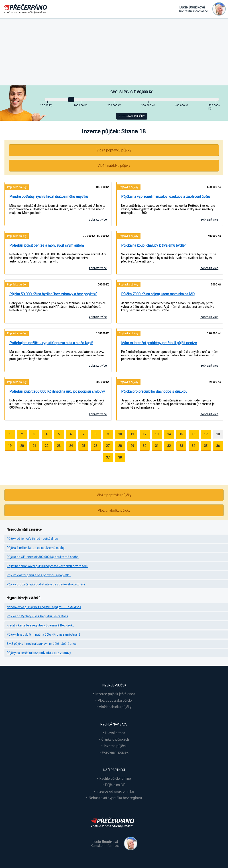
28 (120, 446)
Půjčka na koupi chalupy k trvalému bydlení (154, 245)
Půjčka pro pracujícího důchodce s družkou (154, 392)
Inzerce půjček (115, 746)
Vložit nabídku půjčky (114, 166)
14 (169, 434)
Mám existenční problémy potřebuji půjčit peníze (159, 343)
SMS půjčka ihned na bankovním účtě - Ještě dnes (42, 644)
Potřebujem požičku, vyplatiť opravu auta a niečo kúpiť (51, 343)
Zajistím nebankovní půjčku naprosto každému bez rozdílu (47, 566)
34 (193, 446)
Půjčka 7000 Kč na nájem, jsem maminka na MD (158, 294)
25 (83, 446)
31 (157, 446)
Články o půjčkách (115, 739)
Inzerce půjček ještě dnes (115, 694)
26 (96, 446)
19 (10, 446)
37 (108, 457)
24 (71, 446)
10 (120, 434)
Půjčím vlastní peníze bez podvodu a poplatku (39, 575)
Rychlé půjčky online (115, 778)
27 (108, 446)
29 (132, 446)
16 (193, 434)
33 (181, 446)
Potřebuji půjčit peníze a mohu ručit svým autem (47, 245)
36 (218, 446)
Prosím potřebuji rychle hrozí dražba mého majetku (49, 197)
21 (34, 446)
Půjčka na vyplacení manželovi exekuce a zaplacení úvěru (166, 197)
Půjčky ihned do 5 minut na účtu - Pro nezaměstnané (44, 634)
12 (145, 434)
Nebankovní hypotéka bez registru (115, 798)
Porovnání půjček (115, 752)
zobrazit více (98, 219)
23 (59, 446)
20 (22, 446)
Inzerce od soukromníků (115, 791)
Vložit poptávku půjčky (114, 150)
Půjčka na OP (115, 785)
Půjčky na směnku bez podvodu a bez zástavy (39, 653)
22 (47, 446)
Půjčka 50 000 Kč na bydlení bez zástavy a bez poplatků (53, 294)
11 (132, 434)
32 (169, 446)
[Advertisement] (114, 52)
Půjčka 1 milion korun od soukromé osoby (36, 548)
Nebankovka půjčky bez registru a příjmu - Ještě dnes (44, 607)
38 (120, 457)
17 (206, 434)
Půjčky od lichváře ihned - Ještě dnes (32, 539)
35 (206, 446)
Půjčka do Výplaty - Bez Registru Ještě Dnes (37, 616)
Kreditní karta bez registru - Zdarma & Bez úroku (41, 625)
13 (157, 434)
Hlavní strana (115, 733)
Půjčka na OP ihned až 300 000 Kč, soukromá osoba (43, 557)
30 (145, 446)
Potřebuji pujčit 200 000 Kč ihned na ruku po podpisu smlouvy (57, 392)
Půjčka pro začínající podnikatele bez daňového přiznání (46, 584)
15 (181, 434)
